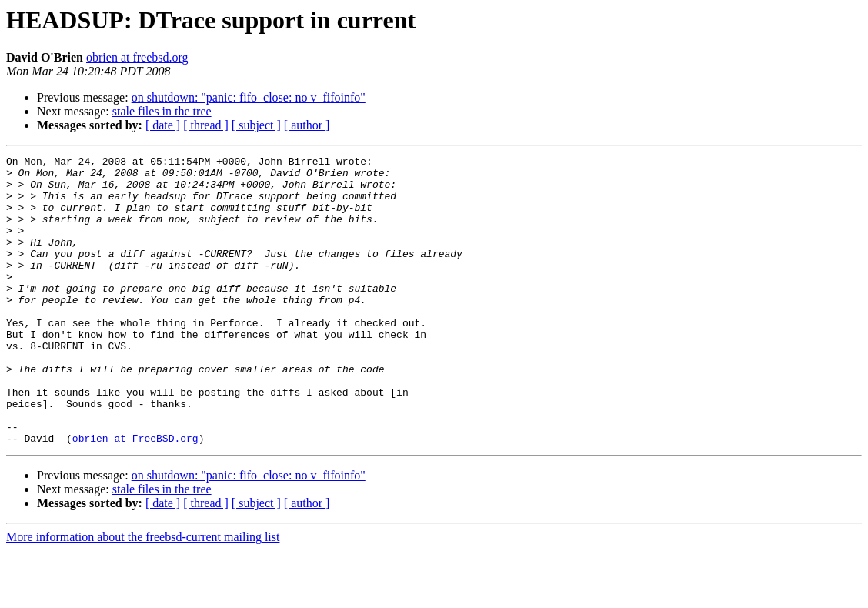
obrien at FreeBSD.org (135, 496)
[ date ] (163, 125)
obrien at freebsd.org (137, 57)
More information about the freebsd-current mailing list (143, 595)
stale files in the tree (162, 111)
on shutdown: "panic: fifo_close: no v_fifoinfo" (249, 97)
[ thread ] (206, 125)
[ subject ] (256, 125)
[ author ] (307, 125)
